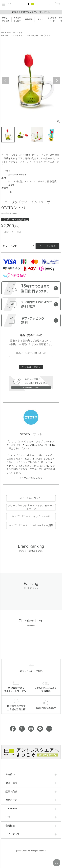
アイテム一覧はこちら (31, 478)
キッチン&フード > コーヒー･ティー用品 (31, 525)
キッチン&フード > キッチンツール (31, 516)
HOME (4, 33)
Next (57, 81)
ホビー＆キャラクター (31, 498)
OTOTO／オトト (16, 33)
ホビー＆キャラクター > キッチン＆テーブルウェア (31, 507)
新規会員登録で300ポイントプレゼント (31, 12)
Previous (5, 81)
